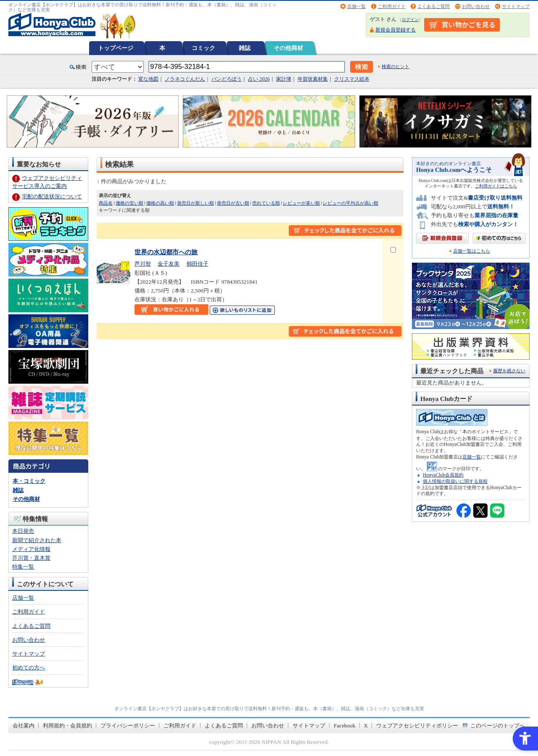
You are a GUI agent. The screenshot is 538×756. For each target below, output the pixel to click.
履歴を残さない (509, 371)
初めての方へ (29, 668)
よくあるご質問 (434, 6)
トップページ (116, 48)
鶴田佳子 (198, 264)
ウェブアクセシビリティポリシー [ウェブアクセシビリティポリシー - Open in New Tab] (417, 726)
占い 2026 (259, 79)
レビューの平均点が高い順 (351, 203)
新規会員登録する (396, 30)
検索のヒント (396, 66)
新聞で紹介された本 (37, 540)
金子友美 (169, 264)
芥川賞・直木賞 (31, 558)
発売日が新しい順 (195, 203)
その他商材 (288, 48)
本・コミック (29, 481)
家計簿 (284, 79)
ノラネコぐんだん (185, 79)
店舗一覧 (356, 6)
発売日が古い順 (233, 203)
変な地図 (148, 79)
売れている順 (266, 203)
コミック (203, 48)
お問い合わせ (476, 6)
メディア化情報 (31, 549)
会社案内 (24, 726)
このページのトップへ (498, 726)
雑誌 (245, 48)
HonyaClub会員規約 (443, 475)
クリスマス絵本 (352, 79)
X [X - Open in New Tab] (366, 726)
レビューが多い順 (301, 203)
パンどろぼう (227, 79)
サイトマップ (516, 6)
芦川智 (143, 264)
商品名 (106, 203)
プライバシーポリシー (128, 726)
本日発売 (23, 531)
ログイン (410, 20)
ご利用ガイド (392, 6)
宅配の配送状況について (52, 196)
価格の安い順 (129, 203)
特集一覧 (23, 567)
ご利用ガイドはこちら (496, 186)
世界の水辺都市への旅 (166, 252)
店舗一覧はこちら (472, 251)
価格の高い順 (160, 203)
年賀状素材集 (313, 79)
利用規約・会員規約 (67, 726)
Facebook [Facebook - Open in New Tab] (345, 726)
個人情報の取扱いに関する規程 (455, 481)
